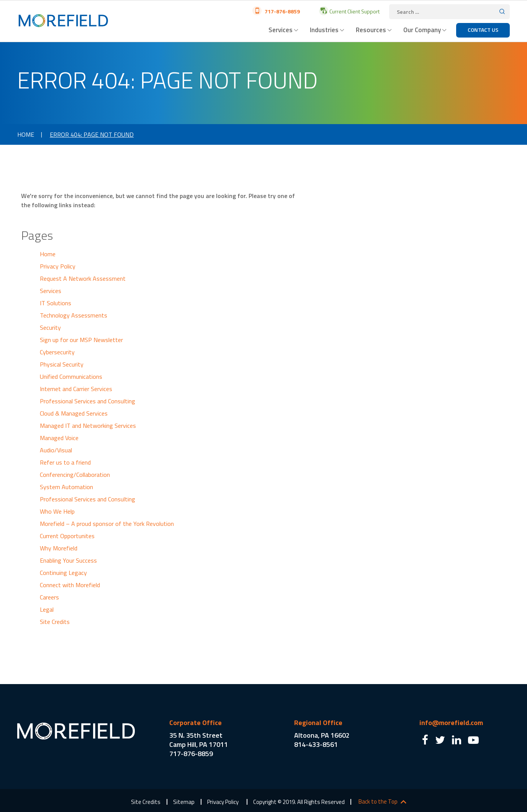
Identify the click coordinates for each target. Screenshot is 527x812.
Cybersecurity (57, 352)
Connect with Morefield (70, 585)
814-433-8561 (316, 744)
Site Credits (55, 622)
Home (26, 134)
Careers (49, 597)
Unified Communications (71, 377)
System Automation (66, 487)
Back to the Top (378, 802)
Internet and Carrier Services (76, 389)
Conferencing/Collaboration (75, 475)
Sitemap (184, 802)
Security (50, 327)
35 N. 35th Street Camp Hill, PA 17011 (199, 740)
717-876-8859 (282, 11)
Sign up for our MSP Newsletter (81, 340)
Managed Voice (59, 438)
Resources (371, 30)
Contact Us (483, 30)
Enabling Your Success (68, 560)
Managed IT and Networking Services (88, 426)
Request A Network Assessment (83, 278)
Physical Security (62, 364)
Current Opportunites (67, 536)
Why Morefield (59, 548)
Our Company (422, 30)
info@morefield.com (451, 723)
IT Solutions (56, 303)
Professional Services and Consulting (88, 401)
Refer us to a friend (65, 462)
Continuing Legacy (63, 573)
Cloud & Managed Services (74, 413)
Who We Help (57, 511)
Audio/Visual (56, 450)
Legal (47, 609)
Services (281, 30)
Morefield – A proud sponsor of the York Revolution (107, 524)
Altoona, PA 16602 (322, 735)
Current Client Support (354, 11)
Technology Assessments (74, 315)
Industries (324, 30)
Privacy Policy (58, 266)
